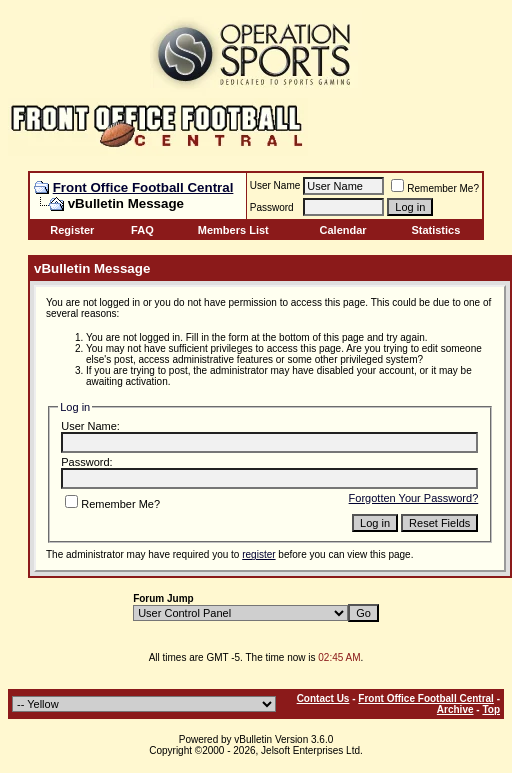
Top (491, 709)
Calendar (343, 230)
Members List (233, 230)
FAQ (142, 230)
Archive (455, 709)
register (258, 554)
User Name (275, 185)
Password (272, 207)
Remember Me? (435, 188)
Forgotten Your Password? (414, 498)
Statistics (435, 230)
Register (72, 230)
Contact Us (323, 698)
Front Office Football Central (143, 187)
